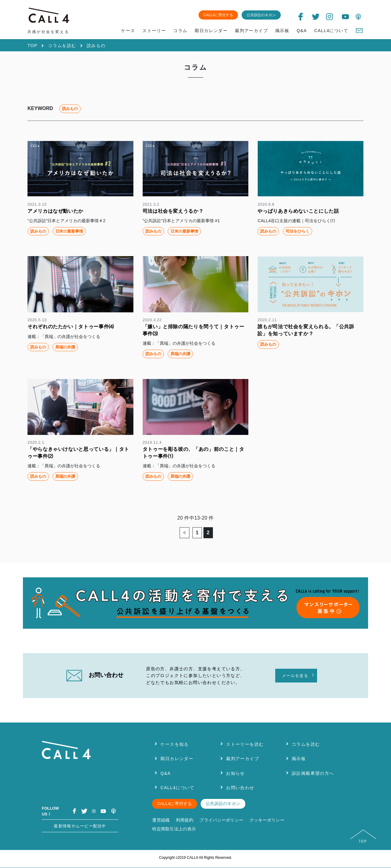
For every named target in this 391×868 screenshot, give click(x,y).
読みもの (38, 231)
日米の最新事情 (69, 231)
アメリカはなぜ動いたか (55, 211)
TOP (33, 46)
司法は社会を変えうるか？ (173, 211)
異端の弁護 (65, 347)
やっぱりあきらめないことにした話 (298, 211)
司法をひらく (298, 231)
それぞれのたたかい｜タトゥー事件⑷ (71, 327)
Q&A (302, 31)
